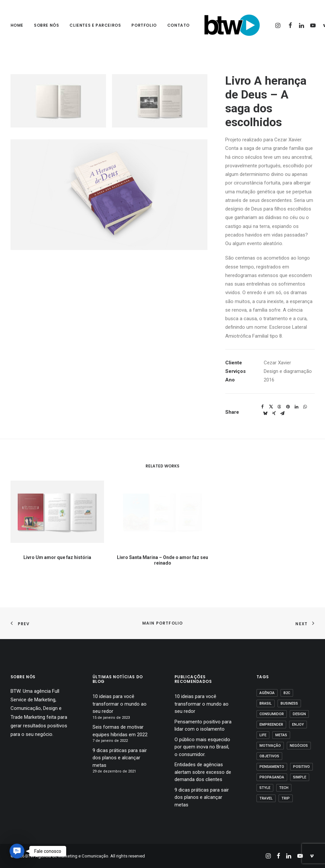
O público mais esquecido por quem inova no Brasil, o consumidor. (202, 747)
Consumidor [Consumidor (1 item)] (272, 714)
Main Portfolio (163, 623)
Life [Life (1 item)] (263, 735)
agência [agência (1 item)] (267, 693)
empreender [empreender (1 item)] (271, 725)
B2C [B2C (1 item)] (287, 693)
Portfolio (144, 25)
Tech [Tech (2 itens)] (284, 788)
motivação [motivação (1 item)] (270, 746)
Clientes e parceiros (95, 25)
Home (17, 25)
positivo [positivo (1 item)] (301, 767)
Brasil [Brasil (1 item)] (266, 703)
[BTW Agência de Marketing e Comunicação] (232, 25)
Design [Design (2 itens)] (299, 714)
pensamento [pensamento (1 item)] (272, 767)
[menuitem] (19, 25)
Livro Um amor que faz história (57, 550)
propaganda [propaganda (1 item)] (272, 777)
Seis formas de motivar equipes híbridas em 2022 (120, 731)
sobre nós (46, 25)
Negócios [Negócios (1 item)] (299, 746)
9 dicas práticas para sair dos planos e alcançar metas (120, 758)
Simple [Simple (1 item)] (300, 777)
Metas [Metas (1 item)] (281, 735)
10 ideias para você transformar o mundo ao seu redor (120, 704)
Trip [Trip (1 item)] (286, 798)
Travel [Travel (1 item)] (266, 798)
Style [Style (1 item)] (265, 788)
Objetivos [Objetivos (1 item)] (269, 756)
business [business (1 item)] (289, 703)
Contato (178, 25)
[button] (279, 25)
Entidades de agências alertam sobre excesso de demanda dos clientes (203, 772)
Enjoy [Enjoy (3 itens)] (298, 725)
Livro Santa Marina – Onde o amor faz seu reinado (163, 542)
